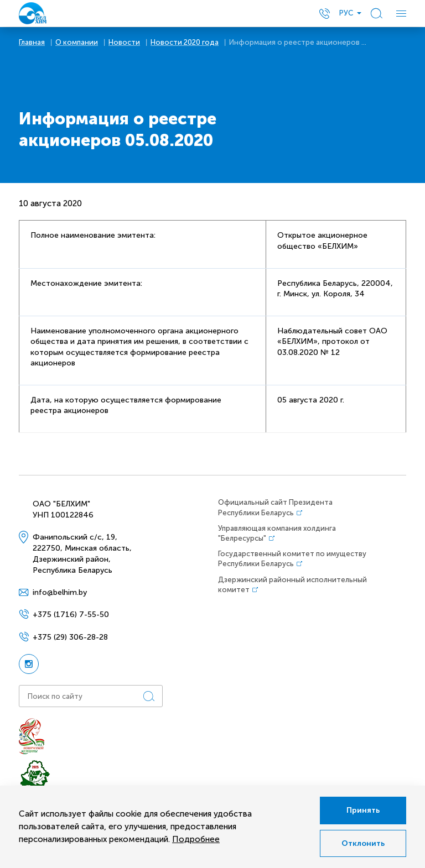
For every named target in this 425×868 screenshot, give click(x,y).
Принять (363, 810)
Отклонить (363, 843)
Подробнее (196, 839)
